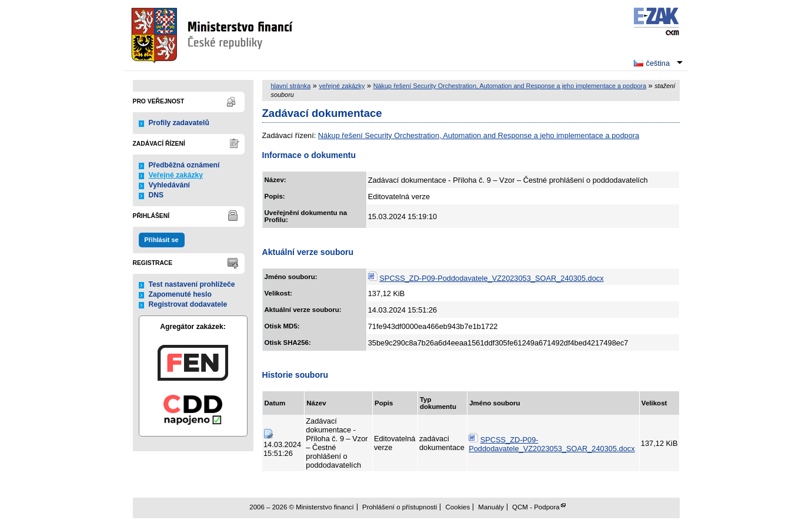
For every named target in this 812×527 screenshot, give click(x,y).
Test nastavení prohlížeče (192, 284)
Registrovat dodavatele (188, 304)
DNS (156, 195)
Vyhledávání (170, 185)
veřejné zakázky (342, 86)
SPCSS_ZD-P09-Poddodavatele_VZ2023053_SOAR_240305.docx (491, 278)
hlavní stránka (291, 86)
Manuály (491, 507)
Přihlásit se (161, 240)
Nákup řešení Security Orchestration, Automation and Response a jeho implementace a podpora (510, 86)
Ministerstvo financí (213, 35)
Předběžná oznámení (184, 165)
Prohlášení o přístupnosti (400, 507)
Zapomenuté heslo (180, 294)
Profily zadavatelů (179, 123)
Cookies (458, 507)
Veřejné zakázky (176, 175)
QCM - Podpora (536, 507)
